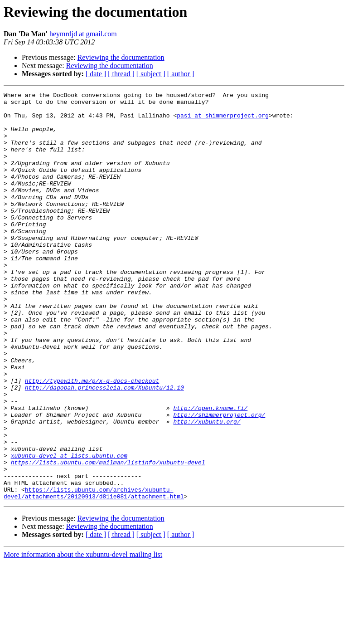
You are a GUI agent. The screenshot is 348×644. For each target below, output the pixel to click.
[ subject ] (151, 74)
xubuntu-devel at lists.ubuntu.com (69, 529)
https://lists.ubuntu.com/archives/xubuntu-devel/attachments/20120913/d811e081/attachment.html (94, 574)
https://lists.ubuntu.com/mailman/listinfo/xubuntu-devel (108, 537)
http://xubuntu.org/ (207, 488)
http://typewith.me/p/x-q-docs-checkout (92, 439)
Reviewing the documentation (121, 57)
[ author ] (181, 74)
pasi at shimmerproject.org (223, 121)
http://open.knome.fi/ (210, 472)
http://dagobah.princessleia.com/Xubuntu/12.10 (104, 447)
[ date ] (96, 74)
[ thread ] (121, 74)
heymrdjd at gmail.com (83, 34)
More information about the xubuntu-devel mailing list (83, 636)
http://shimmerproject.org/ (219, 480)
